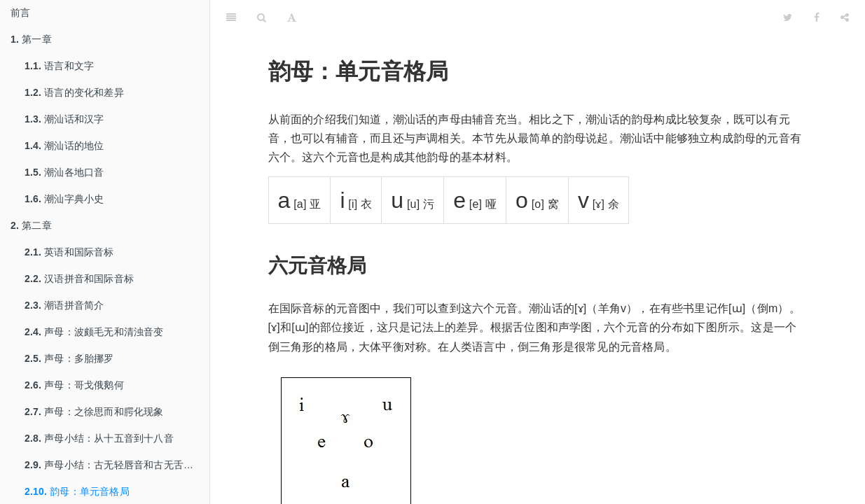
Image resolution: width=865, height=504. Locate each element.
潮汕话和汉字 (64, 119)
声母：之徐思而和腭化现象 (94, 412)
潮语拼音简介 (64, 305)
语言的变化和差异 (74, 92)
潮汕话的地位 (64, 146)
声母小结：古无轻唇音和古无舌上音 (114, 465)
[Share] (845, 17)
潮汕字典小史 (64, 199)
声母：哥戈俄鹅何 (74, 385)
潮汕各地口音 (64, 172)
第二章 (31, 225)
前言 (20, 13)
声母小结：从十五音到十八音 (99, 438)
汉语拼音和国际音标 (79, 279)
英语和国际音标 (69, 252)
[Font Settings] (292, 17)
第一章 (31, 39)
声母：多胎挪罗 (69, 358)
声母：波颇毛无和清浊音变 (94, 332)
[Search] (262, 17)
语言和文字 (59, 66)
